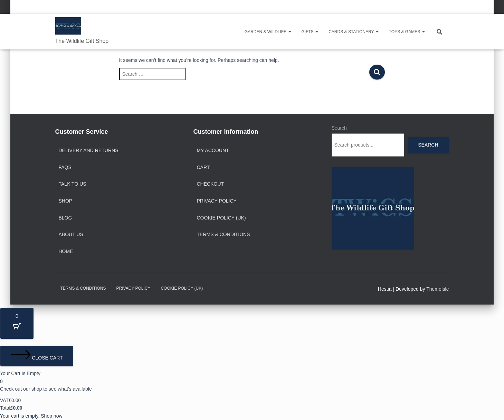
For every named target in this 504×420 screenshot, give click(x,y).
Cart (203, 167)
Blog (65, 218)
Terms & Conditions (224, 234)
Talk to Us (73, 184)
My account (213, 150)
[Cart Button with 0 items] (17, 323)
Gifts (310, 32)
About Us (71, 234)
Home (66, 251)
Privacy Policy (217, 201)
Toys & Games (407, 32)
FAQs (65, 167)
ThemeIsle (438, 289)
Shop (66, 201)
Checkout (211, 184)
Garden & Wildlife (268, 32)
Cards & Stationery (353, 32)
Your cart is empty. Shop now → (34, 416)
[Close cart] (37, 356)
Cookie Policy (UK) (221, 218)
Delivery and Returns (89, 150)
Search (339, 128)
